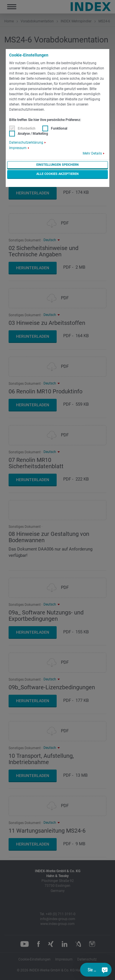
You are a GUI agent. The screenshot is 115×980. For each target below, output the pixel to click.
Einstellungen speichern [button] (57, 165)
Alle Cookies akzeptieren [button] (57, 174)
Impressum (18, 148)
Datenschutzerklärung (26, 142)
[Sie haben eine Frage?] (105, 970)
